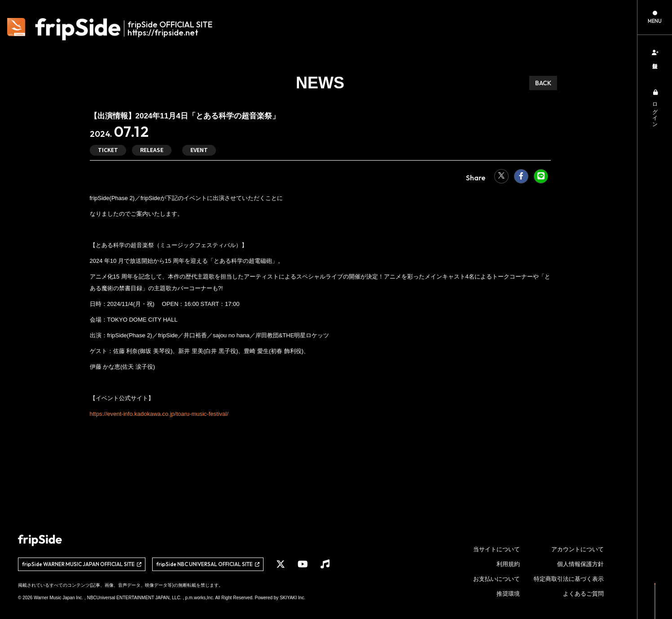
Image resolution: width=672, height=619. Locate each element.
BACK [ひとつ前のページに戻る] (543, 83)
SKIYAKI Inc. (292, 598)
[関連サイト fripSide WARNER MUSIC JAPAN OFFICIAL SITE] (82, 564)
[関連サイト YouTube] (303, 564)
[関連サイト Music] (325, 564)
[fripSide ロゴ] (115, 29)
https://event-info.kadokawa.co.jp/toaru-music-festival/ (159, 414)
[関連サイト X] (281, 564)
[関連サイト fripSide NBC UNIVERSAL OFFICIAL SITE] (208, 564)
